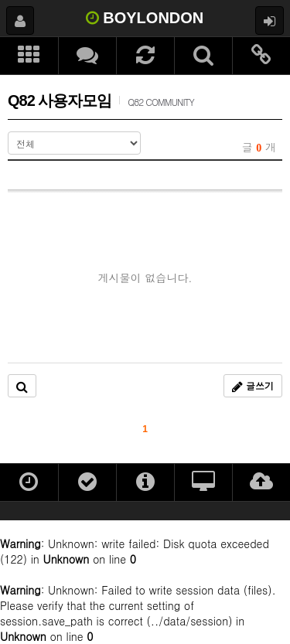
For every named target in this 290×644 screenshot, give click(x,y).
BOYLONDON (145, 18)
